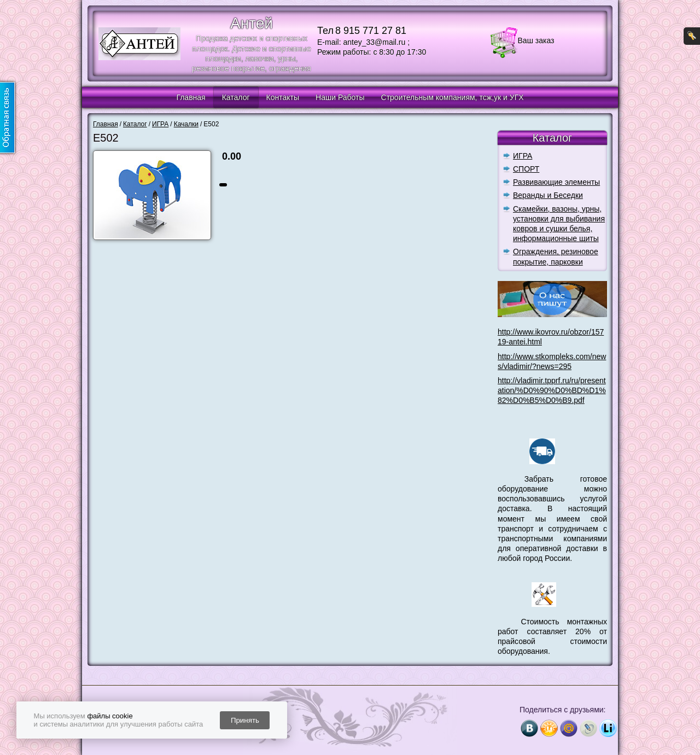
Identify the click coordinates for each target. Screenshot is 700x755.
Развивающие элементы (556, 182)
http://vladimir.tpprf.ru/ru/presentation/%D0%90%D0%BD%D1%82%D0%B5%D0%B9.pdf (552, 390)
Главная (191, 97)
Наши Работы (340, 97)
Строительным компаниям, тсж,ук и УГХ (453, 97)
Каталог (236, 97)
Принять (245, 720)
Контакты (283, 97)
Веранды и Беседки (548, 195)
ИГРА (523, 156)
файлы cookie (110, 716)
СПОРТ (526, 169)
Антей (252, 23)
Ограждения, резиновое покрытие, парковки (556, 256)
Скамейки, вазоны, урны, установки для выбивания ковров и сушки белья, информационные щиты (559, 224)
